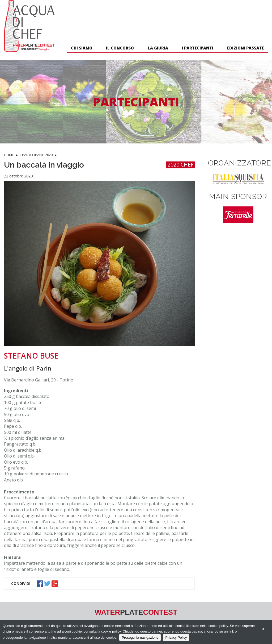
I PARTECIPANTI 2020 (37, 155)
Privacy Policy (176, 637)
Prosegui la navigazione (140, 637)
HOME (9, 155)
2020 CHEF (180, 165)
